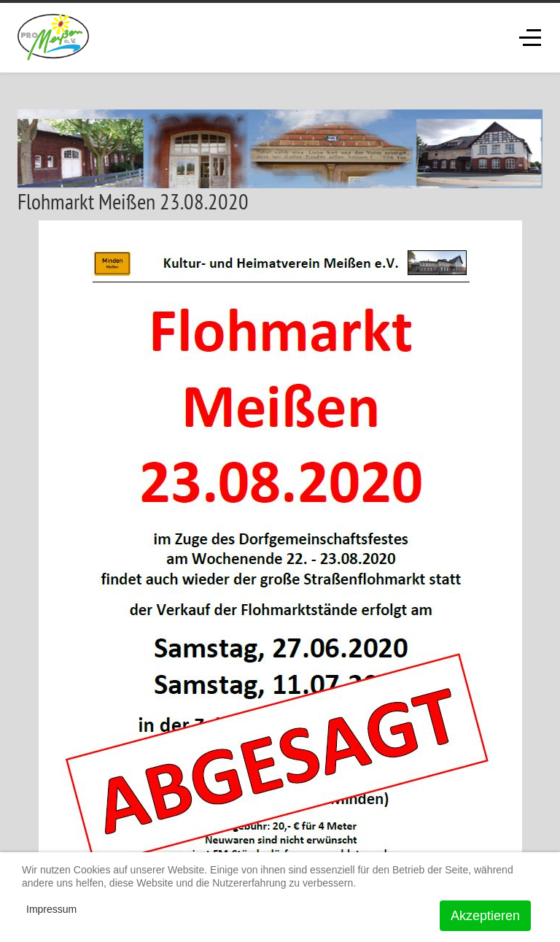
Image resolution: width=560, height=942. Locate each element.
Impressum (51, 909)
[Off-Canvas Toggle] (530, 37)
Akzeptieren (485, 916)
